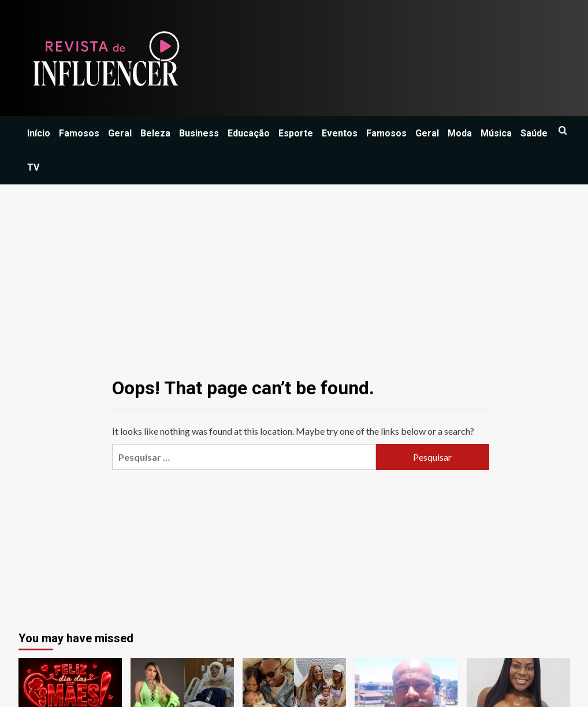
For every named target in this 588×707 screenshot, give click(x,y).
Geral (120, 133)
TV (33, 167)
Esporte (296, 133)
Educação (249, 133)
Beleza (155, 133)
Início (39, 133)
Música (496, 133)
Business (199, 133)
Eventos (340, 133)
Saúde (534, 133)
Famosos (79, 133)
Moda (460, 133)
